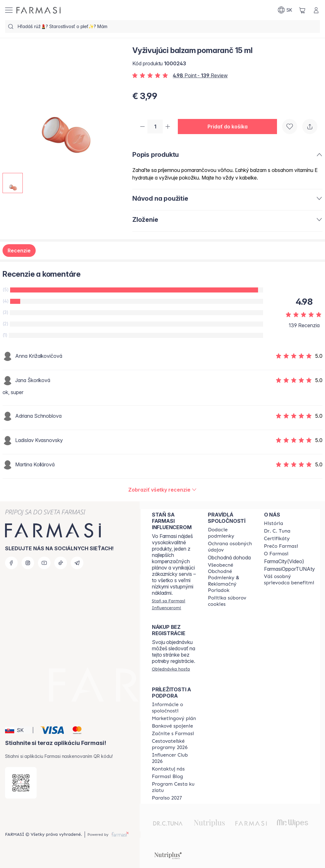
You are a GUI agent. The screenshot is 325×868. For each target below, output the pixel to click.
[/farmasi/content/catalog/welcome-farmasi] (289, 580)
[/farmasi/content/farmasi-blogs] (168, 776)
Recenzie (19, 251)
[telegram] (77, 563)
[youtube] (44, 563)
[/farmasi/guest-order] (171, 669)
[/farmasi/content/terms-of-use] (230, 578)
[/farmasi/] (39, 10)
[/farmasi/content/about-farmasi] (274, 523)
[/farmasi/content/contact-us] (168, 769)
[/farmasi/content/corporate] (174, 708)
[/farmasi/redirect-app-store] (21, 783)
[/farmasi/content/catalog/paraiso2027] (167, 798)
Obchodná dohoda (229, 558)
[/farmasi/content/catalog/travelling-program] (174, 744)
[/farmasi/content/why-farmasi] (281, 546)
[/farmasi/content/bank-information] (172, 726)
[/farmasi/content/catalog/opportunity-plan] (174, 718)
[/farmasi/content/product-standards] (277, 539)
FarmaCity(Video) (284, 561)
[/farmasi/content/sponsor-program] (174, 787)
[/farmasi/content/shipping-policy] (230, 533)
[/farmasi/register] (174, 604)
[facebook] (11, 563)
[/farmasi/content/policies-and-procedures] (230, 547)
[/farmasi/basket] (302, 10)
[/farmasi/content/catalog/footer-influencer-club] (174, 758)
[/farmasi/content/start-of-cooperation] (173, 734)
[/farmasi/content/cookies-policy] (230, 601)
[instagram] (28, 563)
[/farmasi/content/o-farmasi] (276, 554)
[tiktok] (61, 563)
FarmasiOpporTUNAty (289, 569)
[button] (230, 127)
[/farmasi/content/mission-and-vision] (277, 531)
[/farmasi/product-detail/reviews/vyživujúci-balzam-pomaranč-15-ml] (162, 490)
